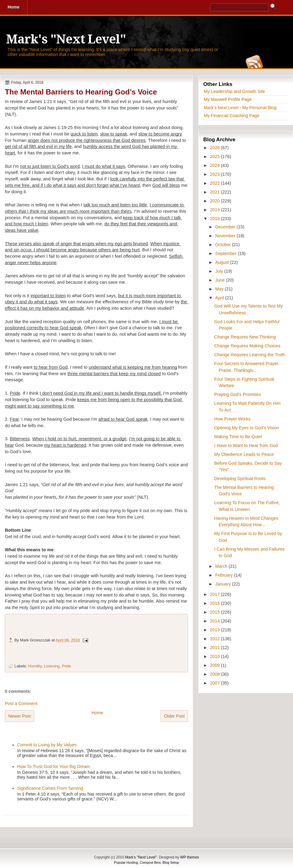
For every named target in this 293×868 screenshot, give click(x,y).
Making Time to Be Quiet (238, 437)
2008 (215, 674)
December (226, 227)
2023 (215, 174)
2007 (215, 683)
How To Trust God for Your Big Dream (54, 766)
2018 (215, 219)
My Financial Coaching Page (232, 116)
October (224, 245)
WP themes (190, 857)
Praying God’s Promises (238, 394)
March (222, 566)
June (221, 280)
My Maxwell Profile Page (228, 99)
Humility (35, 666)
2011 (215, 648)
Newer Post (20, 716)
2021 (215, 192)
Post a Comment (21, 704)
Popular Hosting (126, 862)
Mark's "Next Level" (66, 39)
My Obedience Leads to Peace (244, 454)
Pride (67, 666)
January (224, 584)
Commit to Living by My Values (47, 745)
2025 (215, 157)
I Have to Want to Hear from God (246, 445)
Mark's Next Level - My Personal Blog (240, 108)
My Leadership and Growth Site (234, 91)
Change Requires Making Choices (247, 346)
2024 (215, 165)
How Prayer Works (232, 419)
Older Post (174, 716)
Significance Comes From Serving (50, 788)
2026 (215, 148)
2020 (215, 201)
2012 (215, 639)
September (226, 253)
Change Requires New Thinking (245, 337)
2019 (215, 210)
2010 (215, 656)
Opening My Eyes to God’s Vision (247, 428)
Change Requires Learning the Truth (250, 355)
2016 (215, 603)
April (220, 298)
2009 (215, 665)
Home (97, 713)
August (222, 262)
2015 (215, 612)
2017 (215, 594)
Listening (52, 666)
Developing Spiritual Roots (240, 478)
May (220, 289)
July (220, 271)
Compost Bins (150, 862)
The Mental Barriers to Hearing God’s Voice (81, 92)
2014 (215, 621)
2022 (215, 183)
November (226, 236)
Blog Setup (171, 862)
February (224, 575)
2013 (215, 630)
